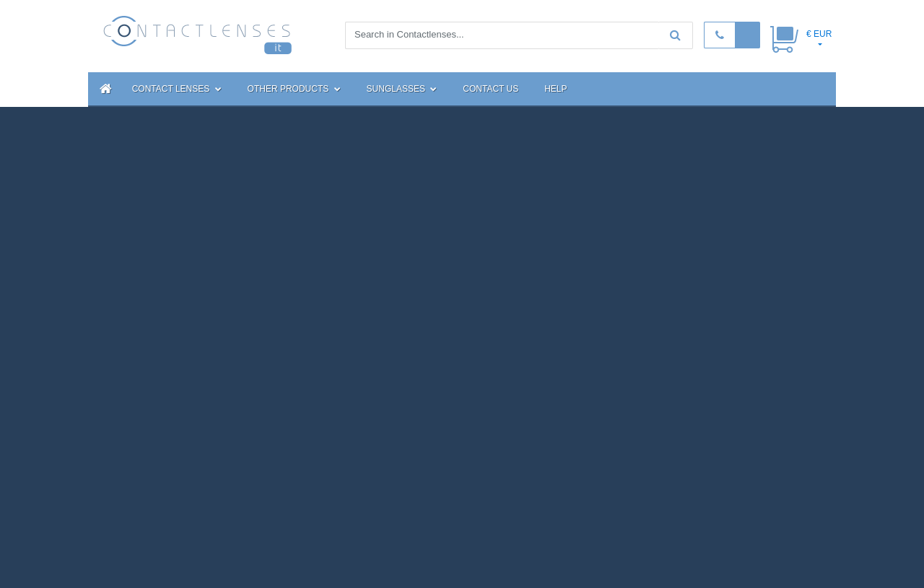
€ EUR (819, 34)
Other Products (294, 89)
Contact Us (491, 89)
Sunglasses (402, 89)
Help (555, 89)
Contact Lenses (177, 89)
